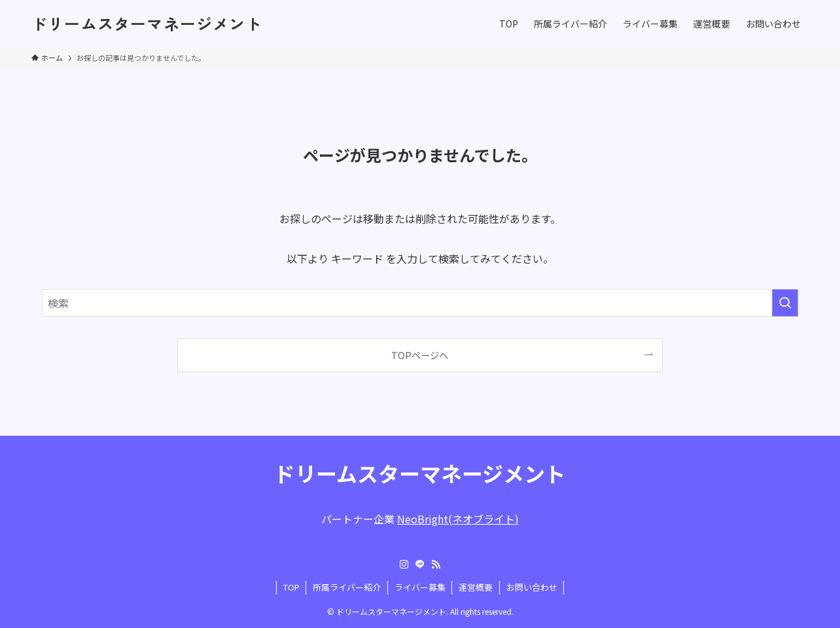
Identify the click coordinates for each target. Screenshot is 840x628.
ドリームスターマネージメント (147, 24)
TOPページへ (420, 355)
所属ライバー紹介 (347, 587)
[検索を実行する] (785, 303)
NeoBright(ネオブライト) (458, 519)
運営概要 (476, 587)
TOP (291, 587)
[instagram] (404, 565)
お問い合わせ (532, 587)
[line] (420, 565)
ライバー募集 (420, 587)
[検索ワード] (420, 303)
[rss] (436, 565)
